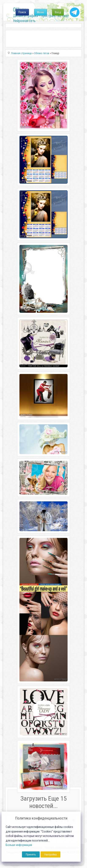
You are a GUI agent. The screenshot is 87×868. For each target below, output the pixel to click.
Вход (58, 12)
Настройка (50, 854)
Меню (41, 12)
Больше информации (19, 845)
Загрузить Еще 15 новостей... (44, 802)
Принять (31, 854)
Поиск (22, 12)
